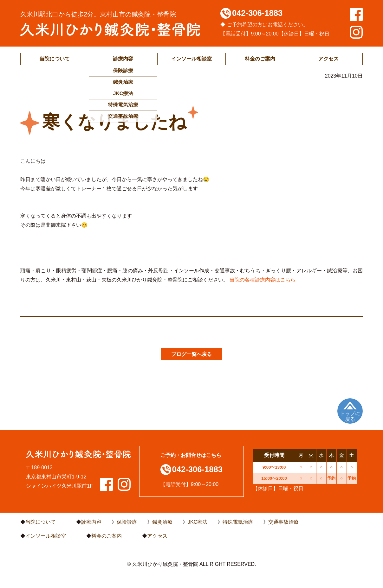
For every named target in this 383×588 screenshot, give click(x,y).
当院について (55, 59)
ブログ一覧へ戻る (191, 354)
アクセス (328, 59)
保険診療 (127, 522)
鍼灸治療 (162, 522)
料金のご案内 (260, 59)
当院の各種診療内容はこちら (263, 280)
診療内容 (123, 59)
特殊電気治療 (238, 522)
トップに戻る (350, 416)
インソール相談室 (191, 59)
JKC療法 (198, 522)
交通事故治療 (283, 522)
